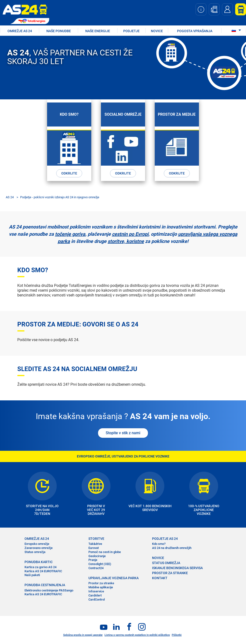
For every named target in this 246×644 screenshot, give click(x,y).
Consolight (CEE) (100, 564)
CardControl (97, 599)
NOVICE (157, 31)
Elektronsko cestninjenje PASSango (49, 590)
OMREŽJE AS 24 (20, 31)
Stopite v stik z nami (123, 433)
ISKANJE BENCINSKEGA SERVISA (177, 568)
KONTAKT (160, 578)
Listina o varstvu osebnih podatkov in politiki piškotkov (137, 635)
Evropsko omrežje (37, 544)
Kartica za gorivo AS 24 (40, 567)
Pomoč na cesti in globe (105, 552)
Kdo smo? (159, 544)
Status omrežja (35, 552)
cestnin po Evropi (130, 234)
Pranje (93, 560)
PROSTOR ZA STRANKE (170, 573)
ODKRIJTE (69, 173)
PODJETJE (131, 31)
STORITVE (96, 539)
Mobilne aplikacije (101, 587)
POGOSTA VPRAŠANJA (195, 31)
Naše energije (98, 31)
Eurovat (94, 548)
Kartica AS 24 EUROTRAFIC (43, 571)
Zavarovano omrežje (39, 548)
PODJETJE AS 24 (165, 539)
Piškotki (177, 635)
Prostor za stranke (101, 583)
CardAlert (95, 595)
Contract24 (96, 568)
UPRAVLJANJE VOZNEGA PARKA (114, 578)
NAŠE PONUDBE (59, 31)
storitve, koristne (126, 241)
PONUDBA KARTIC (39, 562)
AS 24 (10, 197)
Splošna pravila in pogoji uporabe (83, 635)
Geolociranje (97, 556)
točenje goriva (70, 234)
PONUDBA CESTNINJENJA (45, 585)
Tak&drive (95, 544)
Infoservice (96, 591)
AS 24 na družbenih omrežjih (172, 548)
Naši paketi (32, 575)
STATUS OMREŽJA (166, 563)
